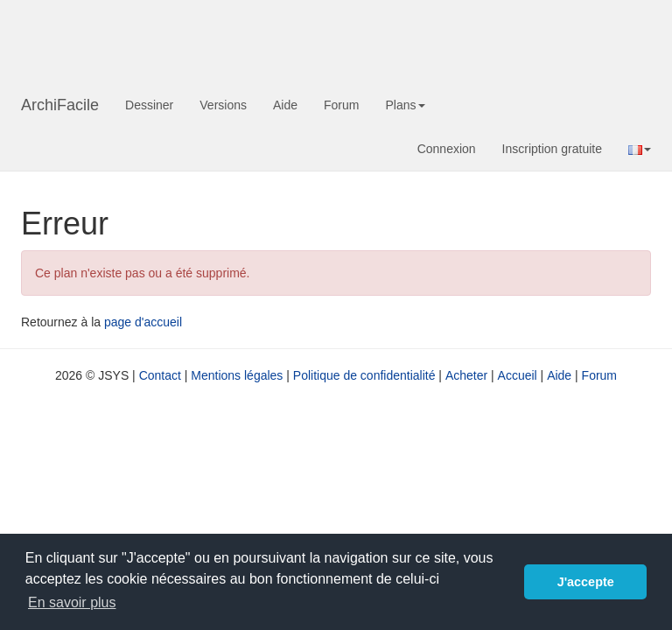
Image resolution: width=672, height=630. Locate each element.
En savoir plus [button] (72, 602)
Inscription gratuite (552, 149)
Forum (341, 105)
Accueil (518, 375)
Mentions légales (237, 375)
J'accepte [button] (586, 582)
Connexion (447, 149)
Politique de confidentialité (364, 375)
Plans (405, 105)
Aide (285, 105)
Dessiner (149, 105)
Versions (223, 105)
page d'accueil (143, 322)
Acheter (466, 375)
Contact (160, 375)
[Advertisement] (339, 39)
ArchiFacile (60, 105)
